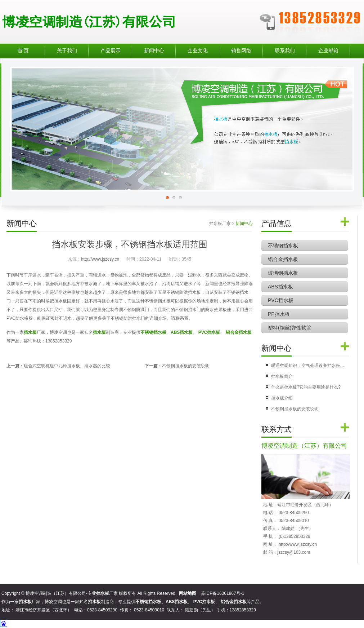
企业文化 (198, 51)
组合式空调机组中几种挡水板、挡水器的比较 (67, 366)
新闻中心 (154, 51)
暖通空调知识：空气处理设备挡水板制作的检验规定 (308, 366)
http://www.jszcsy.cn (100, 259)
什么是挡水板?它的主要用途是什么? (306, 387)
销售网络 (241, 51)
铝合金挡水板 (283, 259)
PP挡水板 (279, 314)
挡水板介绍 (282, 398)
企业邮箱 (328, 51)
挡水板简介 (282, 376)
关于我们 (67, 51)
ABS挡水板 (280, 287)
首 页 (23, 51)
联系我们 (285, 51)
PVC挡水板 (281, 300)
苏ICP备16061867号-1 (223, 593)
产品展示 (111, 51)
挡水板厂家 (220, 224)
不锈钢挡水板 (283, 246)
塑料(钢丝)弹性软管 (290, 328)
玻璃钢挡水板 (283, 273)
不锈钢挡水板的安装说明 (186, 366)
